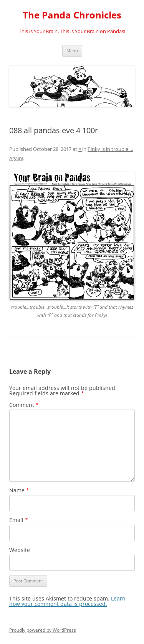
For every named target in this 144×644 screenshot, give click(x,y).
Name (19, 490)
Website (20, 550)
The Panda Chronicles (72, 15)
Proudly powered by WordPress (43, 630)
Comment (24, 405)
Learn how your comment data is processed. (67, 601)
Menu (72, 51)
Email (19, 520)
